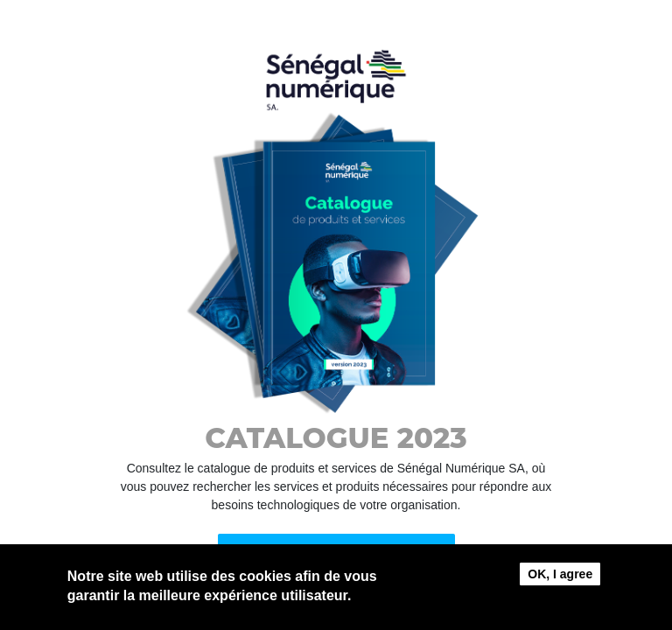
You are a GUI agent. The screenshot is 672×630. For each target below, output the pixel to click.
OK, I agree (560, 577)
